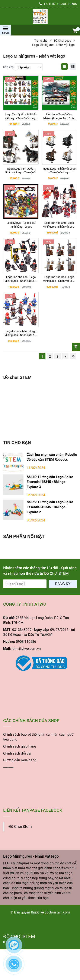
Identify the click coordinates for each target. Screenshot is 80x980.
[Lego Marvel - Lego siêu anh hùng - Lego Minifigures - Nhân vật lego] (21, 225)
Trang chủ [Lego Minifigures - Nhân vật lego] (43, 41)
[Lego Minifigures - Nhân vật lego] (40, 16)
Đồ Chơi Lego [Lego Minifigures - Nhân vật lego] (64, 41)
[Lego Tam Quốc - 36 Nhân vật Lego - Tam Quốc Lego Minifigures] (21, 116)
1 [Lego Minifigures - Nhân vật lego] (42, 357)
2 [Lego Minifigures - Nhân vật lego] (50, 357)
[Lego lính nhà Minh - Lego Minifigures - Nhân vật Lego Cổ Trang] (21, 333)
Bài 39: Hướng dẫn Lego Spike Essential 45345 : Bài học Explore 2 (50, 507)
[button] (75, 31)
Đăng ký (63, 584)
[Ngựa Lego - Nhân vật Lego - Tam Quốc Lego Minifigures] (59, 171)
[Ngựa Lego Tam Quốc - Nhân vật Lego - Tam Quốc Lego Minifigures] (21, 171)
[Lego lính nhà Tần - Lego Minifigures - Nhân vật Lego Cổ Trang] (21, 279)
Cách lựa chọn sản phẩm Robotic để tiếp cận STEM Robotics (52, 457)
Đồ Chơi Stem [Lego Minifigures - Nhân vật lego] (20, 827)
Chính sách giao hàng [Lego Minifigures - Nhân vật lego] (20, 746)
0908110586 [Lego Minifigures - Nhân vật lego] (68, 4)
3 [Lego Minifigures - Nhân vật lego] (58, 357)
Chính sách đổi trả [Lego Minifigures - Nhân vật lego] (17, 753)
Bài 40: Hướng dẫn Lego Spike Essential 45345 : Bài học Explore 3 (50, 482)
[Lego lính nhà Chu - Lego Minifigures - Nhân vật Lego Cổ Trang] (59, 225)
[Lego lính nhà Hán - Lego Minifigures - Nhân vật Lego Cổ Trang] (59, 279)
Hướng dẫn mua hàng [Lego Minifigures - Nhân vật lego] (20, 760)
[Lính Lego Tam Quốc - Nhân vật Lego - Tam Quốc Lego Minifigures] (59, 116)
